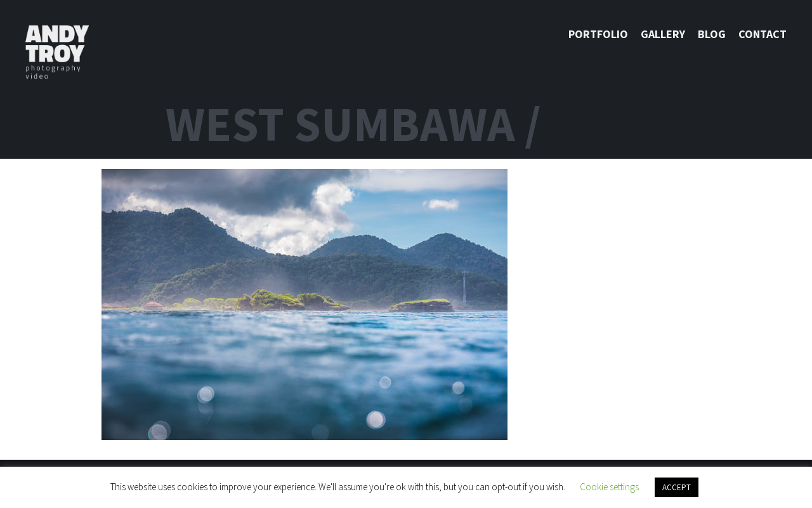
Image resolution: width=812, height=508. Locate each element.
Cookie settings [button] (609, 487)
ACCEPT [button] (677, 487)
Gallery (663, 34)
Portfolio (598, 34)
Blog (712, 34)
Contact (763, 34)
